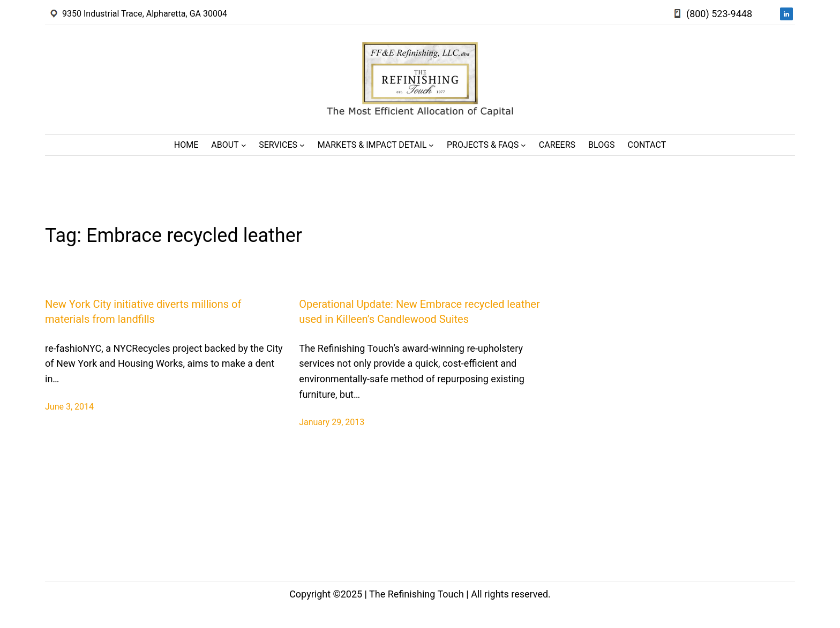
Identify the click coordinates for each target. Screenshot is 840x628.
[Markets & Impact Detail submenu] (431, 145)
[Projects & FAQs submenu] (523, 145)
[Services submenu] (302, 145)
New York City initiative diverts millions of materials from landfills (143, 312)
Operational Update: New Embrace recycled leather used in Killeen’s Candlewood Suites (419, 312)
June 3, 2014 (69, 407)
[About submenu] (244, 145)
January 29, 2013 (332, 422)
